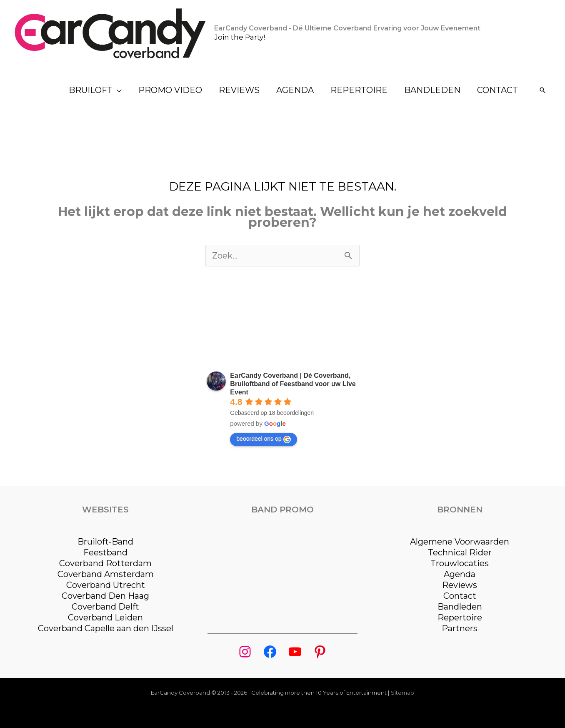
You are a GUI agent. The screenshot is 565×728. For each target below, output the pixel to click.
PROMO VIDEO (170, 90)
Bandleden (460, 607)
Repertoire (460, 618)
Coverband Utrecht (106, 585)
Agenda (460, 574)
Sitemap (402, 693)
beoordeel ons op (263, 439)
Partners (460, 628)
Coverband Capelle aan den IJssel (106, 628)
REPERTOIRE (359, 90)
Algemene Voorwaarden (460, 542)
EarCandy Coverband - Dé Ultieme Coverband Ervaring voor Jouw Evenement (347, 28)
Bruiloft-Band (105, 542)
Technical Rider (460, 552)
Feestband (105, 552)
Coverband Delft (105, 607)
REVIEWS (239, 90)
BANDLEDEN (432, 90)
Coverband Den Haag (105, 596)
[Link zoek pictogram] (542, 90)
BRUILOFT (91, 90)
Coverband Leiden (105, 618)
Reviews (460, 585)
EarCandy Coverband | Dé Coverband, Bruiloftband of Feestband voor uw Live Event (293, 384)
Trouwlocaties (460, 563)
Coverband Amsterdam (106, 574)
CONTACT (497, 90)
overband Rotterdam (108, 563)
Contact (460, 596)
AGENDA (295, 90)
